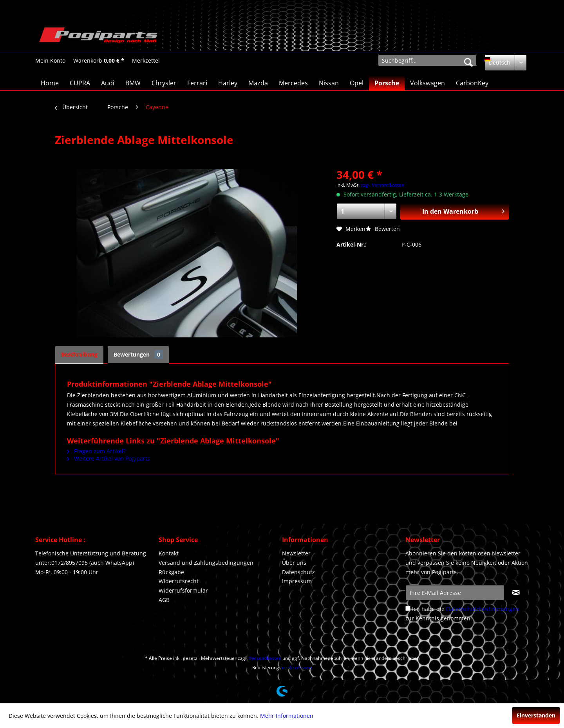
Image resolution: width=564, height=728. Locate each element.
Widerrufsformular (183, 590)
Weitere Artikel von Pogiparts (108, 459)
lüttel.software (296, 668)
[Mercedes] (293, 83)
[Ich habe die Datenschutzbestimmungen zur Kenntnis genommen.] (408, 608)
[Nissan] (329, 83)
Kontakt (169, 553)
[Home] (50, 83)
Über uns (294, 563)
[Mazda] (258, 83)
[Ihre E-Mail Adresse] (455, 593)
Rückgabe (171, 572)
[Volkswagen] (428, 83)
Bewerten (383, 229)
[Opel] (357, 83)
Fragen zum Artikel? (96, 451)
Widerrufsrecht (179, 581)
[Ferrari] (197, 83)
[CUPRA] (80, 83)
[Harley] (228, 83)
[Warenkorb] (99, 61)
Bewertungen (138, 354)
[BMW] (133, 83)
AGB (164, 600)
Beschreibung (79, 354)
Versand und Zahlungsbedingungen (206, 563)
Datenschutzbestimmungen (483, 609)
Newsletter (296, 553)
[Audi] (108, 83)
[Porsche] (387, 83)
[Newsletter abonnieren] (516, 593)
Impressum (297, 581)
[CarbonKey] (472, 83)
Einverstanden (536, 715)
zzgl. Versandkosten (382, 185)
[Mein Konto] (50, 61)
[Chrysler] (164, 83)
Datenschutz (298, 572)
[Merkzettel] (146, 61)
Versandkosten (265, 658)
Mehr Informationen (287, 716)
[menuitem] (50, 60)
